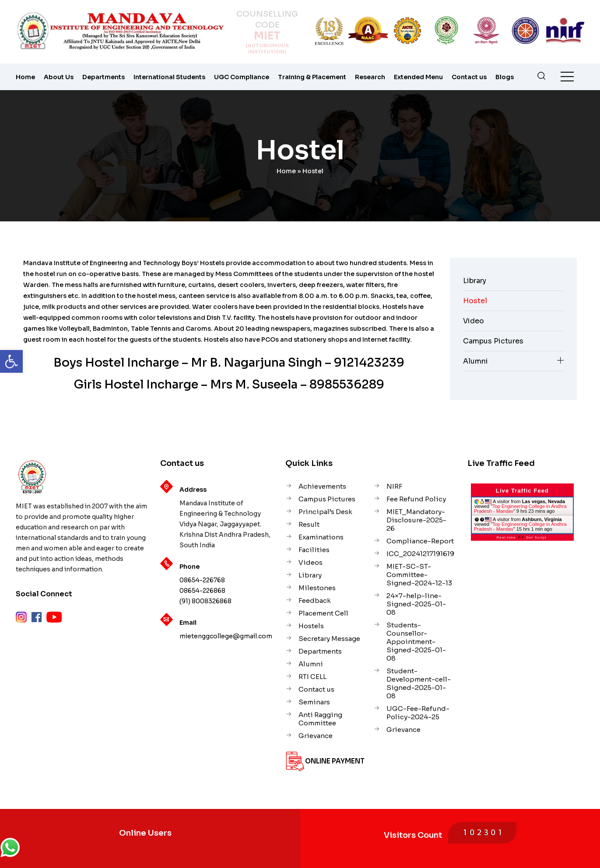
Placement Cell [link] (323, 613)
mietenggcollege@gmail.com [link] (226, 636)
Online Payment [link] (335, 761)
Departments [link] (104, 77)
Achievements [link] (322, 486)
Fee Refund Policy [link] (416, 499)
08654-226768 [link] (202, 580)
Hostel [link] (475, 301)
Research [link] (370, 77)
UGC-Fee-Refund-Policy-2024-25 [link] (418, 713)
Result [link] (309, 524)
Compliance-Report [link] (420, 541)
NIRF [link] (394, 486)
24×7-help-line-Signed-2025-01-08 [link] (416, 604)
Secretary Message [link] (329, 639)
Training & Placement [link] (312, 77)
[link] (11, 361)
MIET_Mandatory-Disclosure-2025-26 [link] (416, 520)
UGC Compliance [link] (242, 77)
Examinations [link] (321, 537)
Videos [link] (311, 562)
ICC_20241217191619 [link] (420, 554)
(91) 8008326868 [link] (205, 601)
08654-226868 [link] (202, 591)
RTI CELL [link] (312, 677)
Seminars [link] (314, 702)
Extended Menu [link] (418, 77)
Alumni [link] (475, 361)
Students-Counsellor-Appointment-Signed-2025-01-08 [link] (416, 642)
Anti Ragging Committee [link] (320, 719)
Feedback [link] (315, 600)
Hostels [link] (311, 626)
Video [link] (474, 321)
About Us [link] (59, 77)
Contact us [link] (469, 77)
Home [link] (25, 77)
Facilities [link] (314, 550)
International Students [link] (169, 77)
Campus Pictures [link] (493, 341)
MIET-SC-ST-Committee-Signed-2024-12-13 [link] (419, 575)
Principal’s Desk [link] (325, 512)
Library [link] (475, 281)
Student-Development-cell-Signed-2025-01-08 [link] (419, 683)
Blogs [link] (505, 77)
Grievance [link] (316, 736)
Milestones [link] (317, 588)
